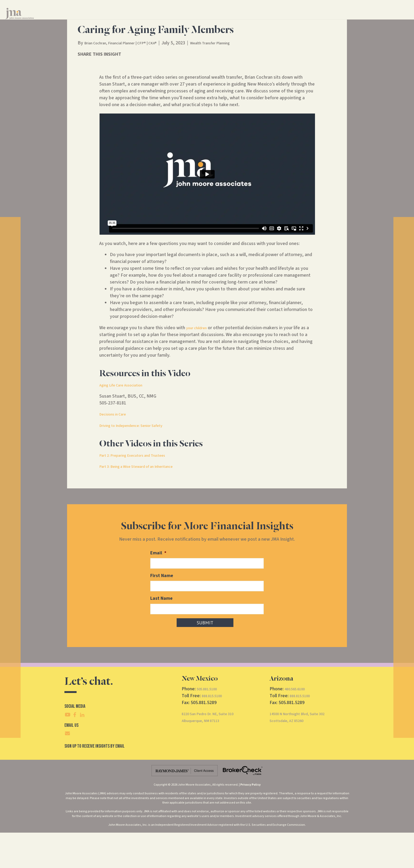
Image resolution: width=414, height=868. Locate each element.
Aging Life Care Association (126, 422)
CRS (310, 18)
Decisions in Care (116, 451)
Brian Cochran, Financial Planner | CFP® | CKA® (130, 80)
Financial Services (199, 18)
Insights (259, 18)
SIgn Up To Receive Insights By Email (95, 782)
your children (199, 365)
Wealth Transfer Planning (235, 80)
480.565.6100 (298, 724)
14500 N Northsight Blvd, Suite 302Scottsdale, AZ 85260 (305, 753)
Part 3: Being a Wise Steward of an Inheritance (146, 504)
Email (158, 590)
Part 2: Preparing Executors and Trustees (140, 492)
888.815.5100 (215, 731)
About (233, 18)
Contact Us (285, 18)
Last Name (161, 635)
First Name (162, 612)
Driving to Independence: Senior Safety (139, 463)
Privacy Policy (250, 820)
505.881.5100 (210, 724)
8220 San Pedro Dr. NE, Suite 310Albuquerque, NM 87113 (215, 753)
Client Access (333, 18)
